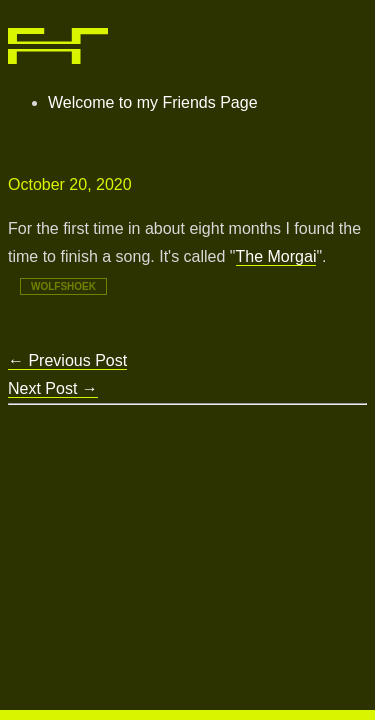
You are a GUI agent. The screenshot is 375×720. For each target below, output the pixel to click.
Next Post (53, 388)
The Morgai (276, 256)
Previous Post (67, 360)
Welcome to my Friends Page (153, 102)
